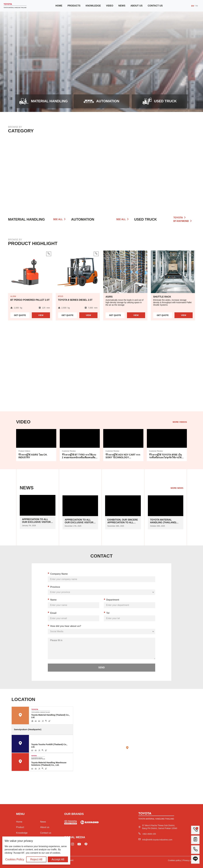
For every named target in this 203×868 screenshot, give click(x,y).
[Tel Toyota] (148, 834)
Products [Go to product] (74, 6)
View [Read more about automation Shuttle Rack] (184, 315)
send (102, 668)
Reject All (36, 859)
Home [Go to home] (59, 6)
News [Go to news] (122, 6)
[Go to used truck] (90, 823)
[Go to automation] (101, 101)
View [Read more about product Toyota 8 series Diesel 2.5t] (88, 315)
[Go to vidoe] (36, 445)
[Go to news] (38, 512)
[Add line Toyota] (86, 845)
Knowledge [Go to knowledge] (93, 6)
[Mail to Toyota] (156, 840)
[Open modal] (160, 101)
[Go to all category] (165, 173)
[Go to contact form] (195, 841)
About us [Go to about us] (136, 6)
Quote (20, 315)
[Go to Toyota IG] (73, 845)
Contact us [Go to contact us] (155, 6)
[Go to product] (43, 101)
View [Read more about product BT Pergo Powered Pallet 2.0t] (41, 315)
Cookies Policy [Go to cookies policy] (15, 859)
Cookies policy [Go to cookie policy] (174, 860)
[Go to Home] (15, 6)
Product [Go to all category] (20, 827)
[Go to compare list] (195, 830)
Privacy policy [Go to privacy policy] (189, 860)
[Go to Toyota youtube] (79, 845)
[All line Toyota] (195, 860)
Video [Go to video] (110, 6)
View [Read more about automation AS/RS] (136, 315)
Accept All (58, 859)
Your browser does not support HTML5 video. (102, 372)
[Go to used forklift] (71, 823)
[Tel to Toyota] (195, 851)
